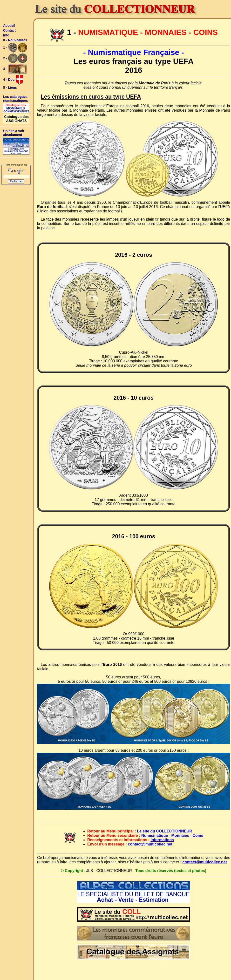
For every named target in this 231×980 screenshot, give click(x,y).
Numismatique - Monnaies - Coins (172, 835)
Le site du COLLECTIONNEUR (164, 831)
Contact (9, 30)
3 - (15, 69)
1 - (15, 48)
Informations (162, 840)
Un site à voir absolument (14, 133)
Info (6, 35)
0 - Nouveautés (15, 40)
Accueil (9, 26)
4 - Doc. (13, 80)
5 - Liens (10, 88)
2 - (15, 58)
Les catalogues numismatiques (16, 99)
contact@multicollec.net (150, 844)
